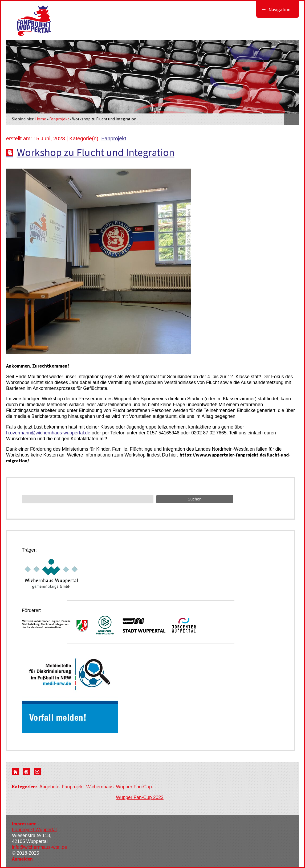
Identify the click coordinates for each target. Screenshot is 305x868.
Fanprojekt (59, 119)
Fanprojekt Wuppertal (34, 830)
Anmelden (22, 859)
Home (41, 119)
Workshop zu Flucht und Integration (96, 152)
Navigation (276, 10)
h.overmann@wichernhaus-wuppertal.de (48, 433)
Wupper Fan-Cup (134, 787)
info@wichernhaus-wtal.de (40, 847)
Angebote (49, 787)
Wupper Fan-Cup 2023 (140, 797)
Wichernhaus (100, 787)
